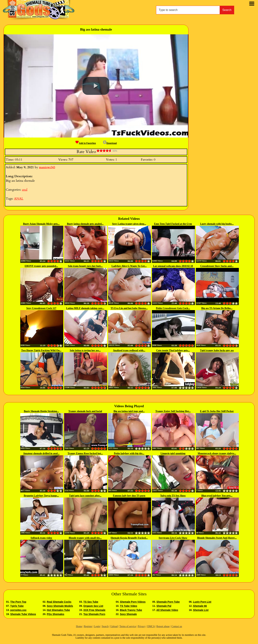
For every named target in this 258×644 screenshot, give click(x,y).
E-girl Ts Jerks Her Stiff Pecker (217, 411)
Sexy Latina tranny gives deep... (129, 224)
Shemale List (201, 610)
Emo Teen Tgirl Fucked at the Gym (173, 224)
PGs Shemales (55, 614)
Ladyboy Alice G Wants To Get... (129, 266)
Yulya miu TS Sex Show (173, 496)
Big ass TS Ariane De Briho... (217, 308)
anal (25, 190)
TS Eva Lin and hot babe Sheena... (129, 308)
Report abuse (163, 626)
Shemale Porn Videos (133, 602)
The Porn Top (18, 602)
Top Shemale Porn (94, 614)
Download (110, 143)
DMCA (151, 626)
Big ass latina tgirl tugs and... (129, 411)
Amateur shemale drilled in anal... (41, 453)
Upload (114, 626)
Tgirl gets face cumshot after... (85, 496)
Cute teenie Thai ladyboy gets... (173, 350)
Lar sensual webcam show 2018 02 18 (173, 266)
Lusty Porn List (202, 602)
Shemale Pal (164, 606)
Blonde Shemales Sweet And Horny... (217, 538)
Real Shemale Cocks (59, 602)
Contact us (177, 626)
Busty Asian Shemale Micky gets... (41, 224)
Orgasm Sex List (93, 606)
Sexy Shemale (128, 614)
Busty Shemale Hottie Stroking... (41, 411)
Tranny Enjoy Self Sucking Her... (173, 411)
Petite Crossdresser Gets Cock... (173, 308)
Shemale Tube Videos (23, 614)
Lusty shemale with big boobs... (217, 224)
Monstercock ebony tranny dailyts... (217, 453)
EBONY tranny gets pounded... (41, 266)
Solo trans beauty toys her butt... (85, 266)
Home (79, 626)
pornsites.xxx (18, 610)
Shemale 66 (200, 606)
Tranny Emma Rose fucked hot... (85, 453)
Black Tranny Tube (131, 610)
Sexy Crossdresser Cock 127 (41, 308)
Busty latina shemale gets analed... (85, 224)
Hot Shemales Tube (58, 610)
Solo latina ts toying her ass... (85, 350)
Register (88, 626)
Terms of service (128, 626)
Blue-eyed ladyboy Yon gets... (217, 496)
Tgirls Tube (17, 606)
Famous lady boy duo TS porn (129, 496)
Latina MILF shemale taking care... (85, 308)
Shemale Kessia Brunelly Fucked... (129, 538)
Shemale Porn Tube (168, 602)
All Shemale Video (167, 610)
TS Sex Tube (91, 602)
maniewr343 (47, 167)
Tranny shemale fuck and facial (85, 411)
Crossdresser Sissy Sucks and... (217, 266)
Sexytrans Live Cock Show (173, 538)
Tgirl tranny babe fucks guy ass (217, 350)
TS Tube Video (128, 606)
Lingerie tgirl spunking (173, 453)
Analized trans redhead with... (129, 350)
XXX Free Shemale (94, 610)
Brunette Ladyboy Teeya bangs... (41, 496)
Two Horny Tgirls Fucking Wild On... (41, 350)
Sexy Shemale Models (60, 606)
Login (97, 626)
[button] (96, 86)
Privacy (142, 626)
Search (227, 10)
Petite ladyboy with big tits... (129, 453)
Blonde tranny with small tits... (85, 538)
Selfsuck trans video (41, 538)
